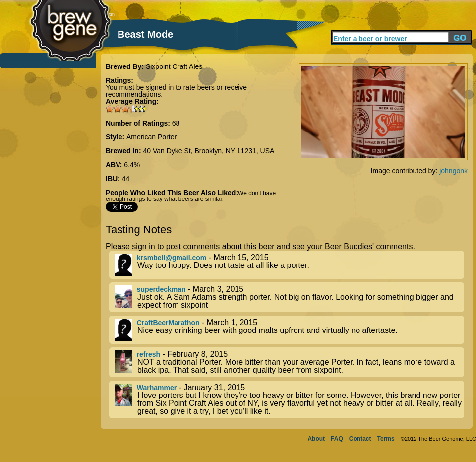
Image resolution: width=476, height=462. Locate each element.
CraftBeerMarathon (168, 323)
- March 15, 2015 (290, 265)
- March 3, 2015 (290, 297)
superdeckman (161, 289)
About (316, 439)
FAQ (337, 439)
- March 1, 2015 (290, 330)
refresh (149, 354)
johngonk (453, 171)
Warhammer (157, 388)
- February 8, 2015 (290, 362)
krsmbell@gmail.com (172, 258)
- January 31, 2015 (290, 399)
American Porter (151, 137)
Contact (360, 439)
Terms (386, 439)
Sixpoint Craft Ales (174, 66)
